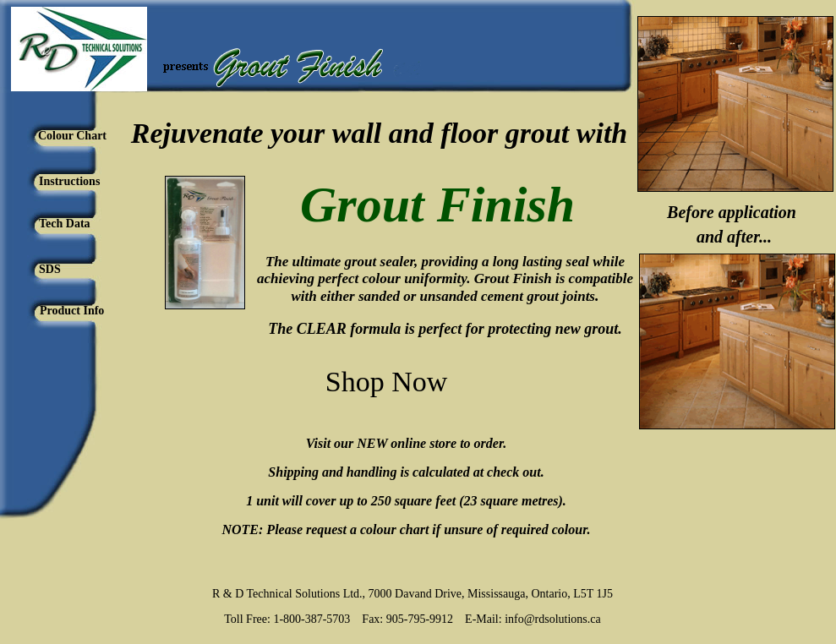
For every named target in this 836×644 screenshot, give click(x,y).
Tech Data (65, 224)
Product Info (72, 311)
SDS (50, 269)
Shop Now (387, 382)
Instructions (69, 181)
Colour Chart (72, 136)
